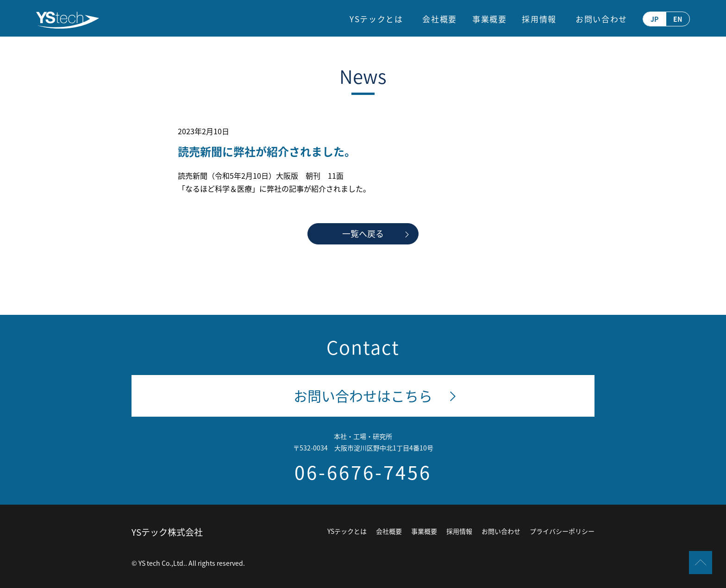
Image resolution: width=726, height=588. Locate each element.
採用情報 (539, 19)
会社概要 (440, 19)
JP (654, 19)
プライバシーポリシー (562, 531)
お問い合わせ (601, 19)
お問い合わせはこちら (363, 396)
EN (678, 19)
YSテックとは (376, 19)
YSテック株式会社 (167, 532)
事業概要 (490, 19)
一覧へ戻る (363, 234)
